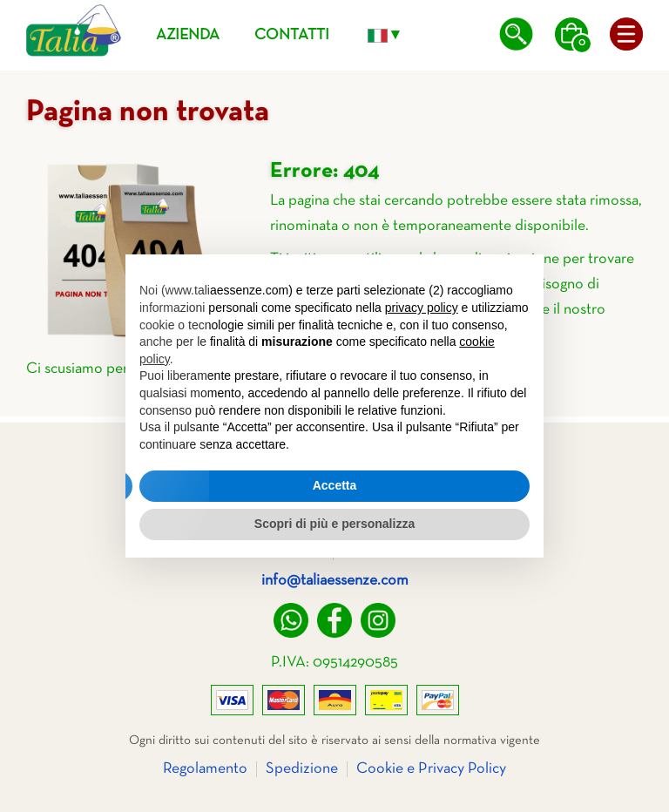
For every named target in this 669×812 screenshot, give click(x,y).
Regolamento (205, 769)
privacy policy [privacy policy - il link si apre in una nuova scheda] (422, 308)
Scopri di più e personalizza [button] (334, 524)
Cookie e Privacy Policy (431, 769)
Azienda (188, 35)
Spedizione (302, 769)
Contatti (292, 35)
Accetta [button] (335, 485)
